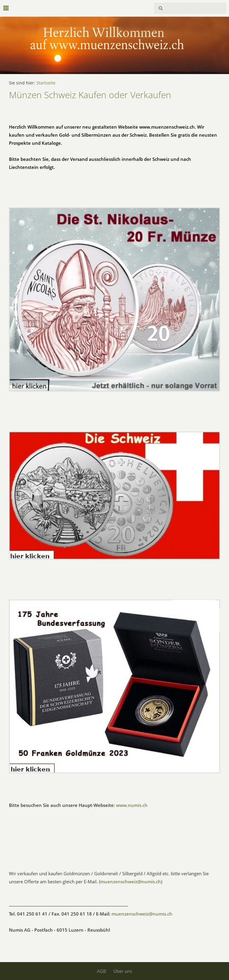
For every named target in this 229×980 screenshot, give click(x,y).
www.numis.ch (132, 805)
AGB (102, 971)
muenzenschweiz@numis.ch (131, 882)
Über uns (123, 971)
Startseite (46, 83)
